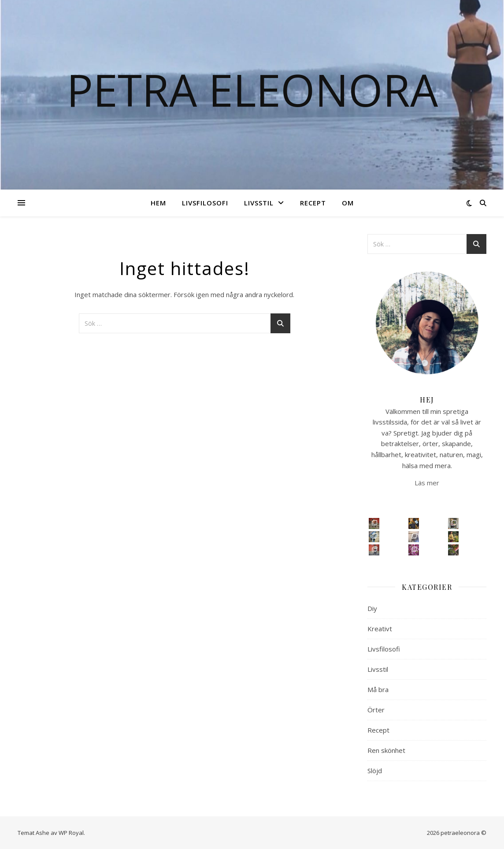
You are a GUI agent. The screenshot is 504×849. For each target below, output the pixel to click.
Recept (313, 203)
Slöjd (375, 771)
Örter (376, 710)
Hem (158, 203)
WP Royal (71, 833)
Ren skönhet (386, 750)
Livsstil (259, 203)
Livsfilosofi (205, 203)
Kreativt (380, 629)
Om (348, 203)
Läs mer (427, 483)
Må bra (378, 689)
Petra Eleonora (252, 89)
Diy (372, 608)
